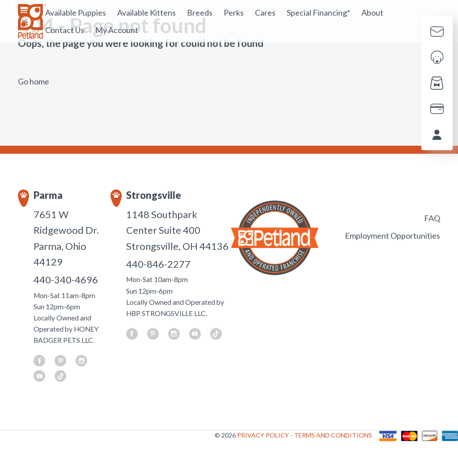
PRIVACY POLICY (264, 435)
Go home (34, 81)
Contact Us (65, 30)
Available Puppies (76, 13)
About (372, 13)
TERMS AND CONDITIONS (333, 435)
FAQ (432, 218)
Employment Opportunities (392, 236)
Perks (234, 13)
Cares (265, 13)
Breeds (200, 13)
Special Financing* (318, 13)
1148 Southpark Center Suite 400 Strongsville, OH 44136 (177, 230)
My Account (117, 30)
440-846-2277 (158, 264)
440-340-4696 (66, 280)
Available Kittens (146, 13)
